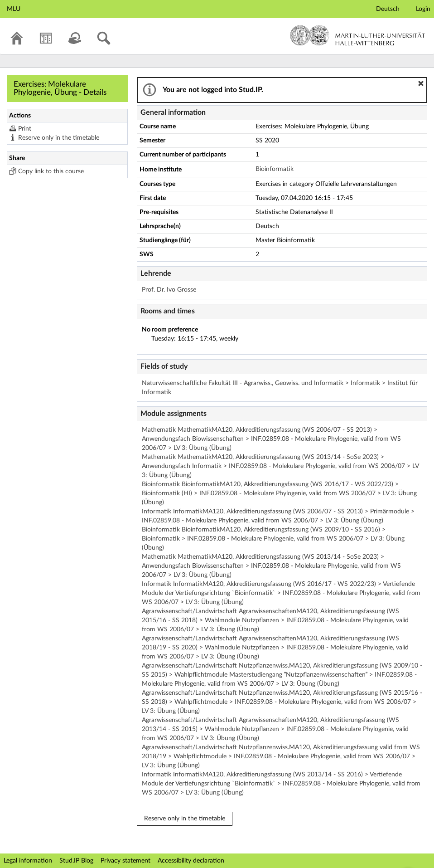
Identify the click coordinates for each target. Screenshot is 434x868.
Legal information (28, 861)
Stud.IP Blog (76, 861)
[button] (421, 83)
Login (423, 9)
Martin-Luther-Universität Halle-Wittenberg (358, 35)
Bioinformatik (275, 169)
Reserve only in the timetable (59, 138)
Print (25, 129)
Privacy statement (125, 861)
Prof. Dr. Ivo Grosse (169, 290)
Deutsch (388, 9)
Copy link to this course (51, 171)
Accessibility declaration (191, 861)
